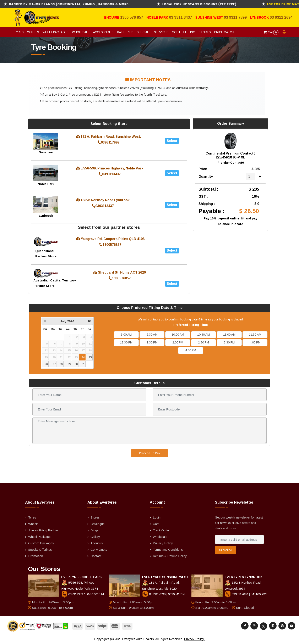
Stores (205, 32)
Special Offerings (40, 550)
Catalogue (97, 524)
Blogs (95, 530)
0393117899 (108, 142)
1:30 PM (152, 342)
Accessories (103, 32)
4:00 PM (255, 342)
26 (46, 364)
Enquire (112, 18)
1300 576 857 (132, 17)
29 (69, 364)
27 (54, 364)
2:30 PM (203, 342)
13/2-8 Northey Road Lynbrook (103, 200)
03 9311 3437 (180, 17)
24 (83, 357)
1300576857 (110, 245)
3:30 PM (229, 342)
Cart (271, 32)
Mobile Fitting (184, 32)
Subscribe (225, 550)
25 (90, 357)
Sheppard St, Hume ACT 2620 (120, 272)
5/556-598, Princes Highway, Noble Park (110, 168)
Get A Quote (99, 550)
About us (97, 543)
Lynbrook (260, 18)
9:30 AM (152, 335)
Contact (96, 556)
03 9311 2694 (281, 17)
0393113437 (110, 174)
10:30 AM (203, 335)
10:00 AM (178, 335)
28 (61, 364)
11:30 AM (255, 335)
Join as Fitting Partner (43, 530)
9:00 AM (126, 335)
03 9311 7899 (235, 17)
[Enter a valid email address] (239, 539)
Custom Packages (41, 543)
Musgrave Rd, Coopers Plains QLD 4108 (110, 239)
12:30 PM (126, 342)
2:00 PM (178, 342)
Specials (144, 32)
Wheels (33, 32)
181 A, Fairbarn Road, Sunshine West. (108, 137)
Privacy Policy (163, 543)
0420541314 (176, 594)
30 (76, 364)
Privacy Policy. (194, 639)
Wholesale (81, 32)
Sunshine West (210, 18)
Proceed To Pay (150, 453)
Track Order (161, 530)
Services (161, 32)
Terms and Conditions (168, 550)
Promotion (36, 556)
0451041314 (96, 594)
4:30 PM (191, 350)
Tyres (19, 32)
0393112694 (237, 594)
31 (83, 364)
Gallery (95, 537)
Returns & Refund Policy (170, 556)
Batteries (125, 32)
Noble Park (158, 18)
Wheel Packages (56, 32)
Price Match (224, 32)
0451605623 (259, 594)
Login (157, 517)
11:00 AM (229, 335)
